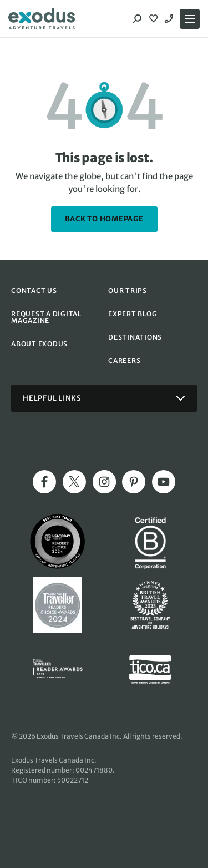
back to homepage (104, 219)
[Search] (137, 19)
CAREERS (124, 360)
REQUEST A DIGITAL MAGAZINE (46, 317)
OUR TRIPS (128, 291)
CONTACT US (34, 291)
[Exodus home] (42, 19)
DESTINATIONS (135, 337)
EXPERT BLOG (133, 314)
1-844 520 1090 (170, 19)
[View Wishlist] (155, 19)
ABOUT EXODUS (39, 344)
